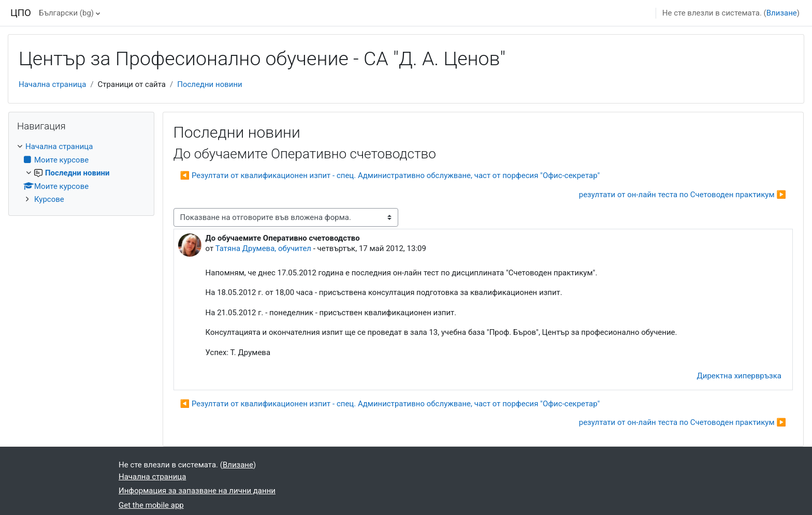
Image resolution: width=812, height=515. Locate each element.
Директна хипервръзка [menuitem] (739, 376)
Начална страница (52, 84)
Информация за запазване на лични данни (197, 491)
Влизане (782, 13)
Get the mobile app (151, 505)
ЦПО (21, 13)
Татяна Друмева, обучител (263, 248)
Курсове (49, 199)
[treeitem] (81, 173)
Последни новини (210, 84)
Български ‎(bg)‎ (66, 13)
